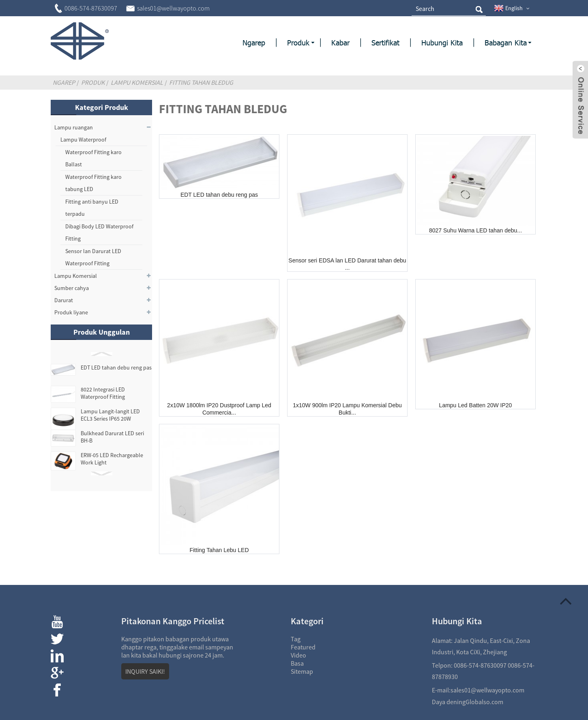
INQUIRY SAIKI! (145, 671)
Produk (93, 82)
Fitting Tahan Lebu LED (219, 550)
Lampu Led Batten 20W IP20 (476, 405)
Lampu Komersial (137, 82)
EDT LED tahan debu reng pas (116, 368)
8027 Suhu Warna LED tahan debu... (475, 230)
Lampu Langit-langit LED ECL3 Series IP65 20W (110, 415)
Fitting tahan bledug (201, 82)
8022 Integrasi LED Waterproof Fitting (103, 393)
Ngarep (64, 82)
